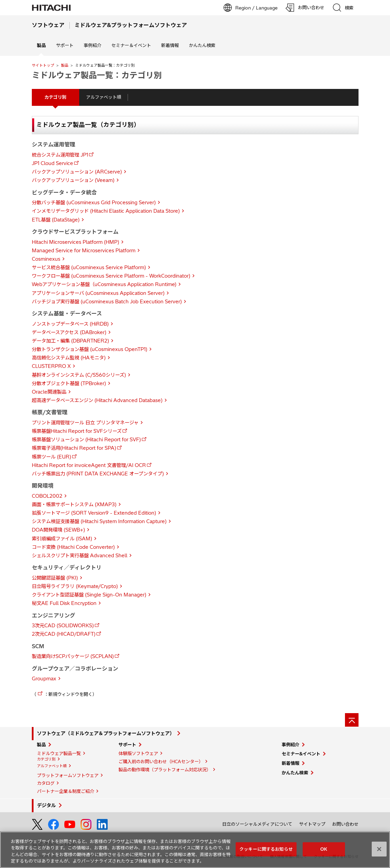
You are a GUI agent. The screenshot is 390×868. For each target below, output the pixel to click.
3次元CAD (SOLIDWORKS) (63, 626)
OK (324, 852)
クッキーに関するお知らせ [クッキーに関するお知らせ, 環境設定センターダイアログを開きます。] (266, 852)
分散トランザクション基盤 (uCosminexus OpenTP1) (90, 349)
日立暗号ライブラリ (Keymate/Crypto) (75, 586)
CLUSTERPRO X (51, 366)
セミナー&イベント (301, 754)
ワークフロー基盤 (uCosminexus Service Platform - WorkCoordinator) (111, 276)
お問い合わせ (345, 824)
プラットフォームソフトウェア (68, 775)
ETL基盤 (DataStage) (56, 220)
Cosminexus (46, 259)
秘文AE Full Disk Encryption (64, 603)
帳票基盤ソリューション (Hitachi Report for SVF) (86, 440)
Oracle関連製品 (49, 392)
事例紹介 (92, 45)
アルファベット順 (104, 97)
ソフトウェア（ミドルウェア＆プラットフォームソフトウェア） (106, 733)
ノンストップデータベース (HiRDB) (70, 324)
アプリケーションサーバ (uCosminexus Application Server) (98, 293)
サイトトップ (43, 65)
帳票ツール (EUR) (51, 457)
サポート (65, 45)
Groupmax (44, 679)
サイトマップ (312, 824)
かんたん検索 (202, 45)
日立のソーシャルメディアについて (257, 824)
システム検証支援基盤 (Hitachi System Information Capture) (99, 521)
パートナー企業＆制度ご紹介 (66, 791)
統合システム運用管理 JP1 (60, 155)
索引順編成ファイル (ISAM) (62, 539)
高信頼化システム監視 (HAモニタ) (69, 358)
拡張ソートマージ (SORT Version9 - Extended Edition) (94, 513)
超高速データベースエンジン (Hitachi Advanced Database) (97, 400)
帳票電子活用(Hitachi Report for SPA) (74, 448)
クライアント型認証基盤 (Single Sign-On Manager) (89, 595)
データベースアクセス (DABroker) (69, 332)
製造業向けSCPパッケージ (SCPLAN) (73, 656)
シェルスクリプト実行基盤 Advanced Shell (80, 556)
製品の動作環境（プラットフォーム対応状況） (165, 770)
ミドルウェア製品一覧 (59, 753)
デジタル (46, 805)
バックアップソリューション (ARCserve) (77, 172)
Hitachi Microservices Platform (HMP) (75, 242)
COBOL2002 (47, 496)
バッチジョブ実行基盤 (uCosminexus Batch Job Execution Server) (107, 302)
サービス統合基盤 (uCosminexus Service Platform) (89, 267)
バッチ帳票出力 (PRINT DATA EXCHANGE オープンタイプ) (98, 474)
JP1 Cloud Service (52, 163)
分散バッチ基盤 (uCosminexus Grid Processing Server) (94, 203)
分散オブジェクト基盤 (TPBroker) (69, 383)
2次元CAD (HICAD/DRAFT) (64, 634)
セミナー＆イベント (131, 45)
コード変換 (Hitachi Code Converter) (73, 547)
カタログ (46, 783)
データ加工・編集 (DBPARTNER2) (70, 341)
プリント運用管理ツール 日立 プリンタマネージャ (85, 423)
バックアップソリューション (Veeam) (73, 180)
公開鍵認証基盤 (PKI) (55, 578)
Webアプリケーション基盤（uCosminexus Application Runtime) (104, 284)
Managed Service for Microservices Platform (84, 251)
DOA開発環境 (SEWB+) (58, 530)
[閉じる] (379, 852)
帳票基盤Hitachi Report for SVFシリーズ (77, 431)
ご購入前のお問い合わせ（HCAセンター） (161, 761)
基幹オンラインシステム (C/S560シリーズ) (79, 375)
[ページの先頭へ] (352, 720)
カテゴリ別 (46, 759)
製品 (65, 65)
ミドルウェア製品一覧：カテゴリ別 (97, 75)
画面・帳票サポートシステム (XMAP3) (74, 505)
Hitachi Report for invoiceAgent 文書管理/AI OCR (89, 465)
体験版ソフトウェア (138, 753)
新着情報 (170, 45)
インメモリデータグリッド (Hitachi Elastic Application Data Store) (106, 211)
